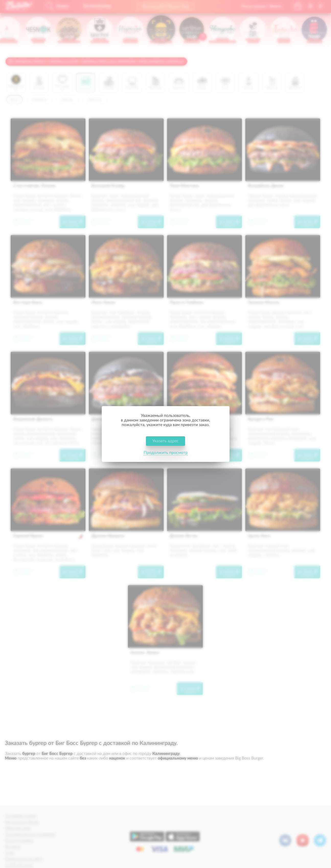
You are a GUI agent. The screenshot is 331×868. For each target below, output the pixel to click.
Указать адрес (166, 441)
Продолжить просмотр (166, 453)
